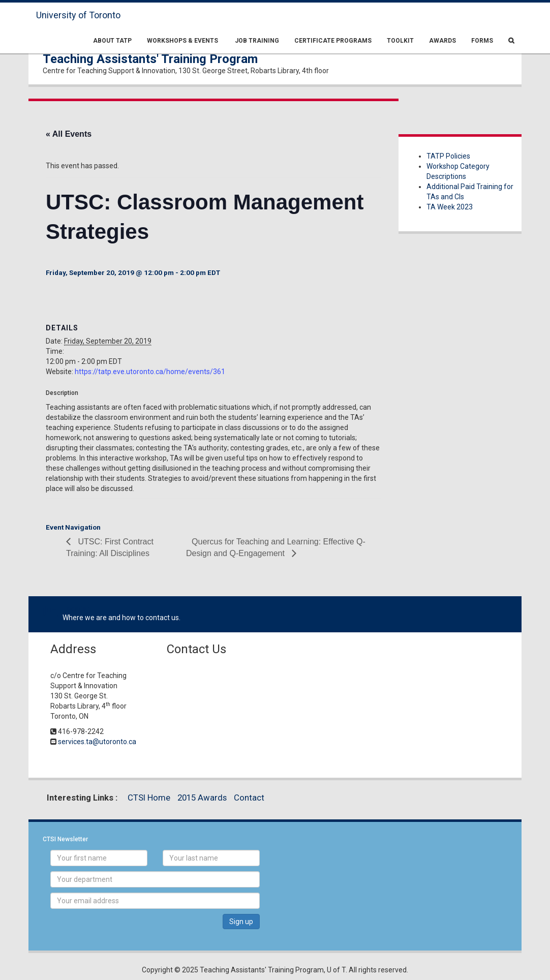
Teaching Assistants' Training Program (150, 59)
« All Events (69, 134)
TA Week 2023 (450, 207)
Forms (482, 41)
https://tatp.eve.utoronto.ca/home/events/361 (150, 372)
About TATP (112, 41)
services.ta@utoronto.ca (97, 742)
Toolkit (400, 41)
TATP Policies (448, 156)
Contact (249, 798)
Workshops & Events (182, 41)
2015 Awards (202, 798)
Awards (442, 41)
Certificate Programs (333, 41)
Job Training (256, 41)
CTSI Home (149, 798)
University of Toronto (78, 15)
